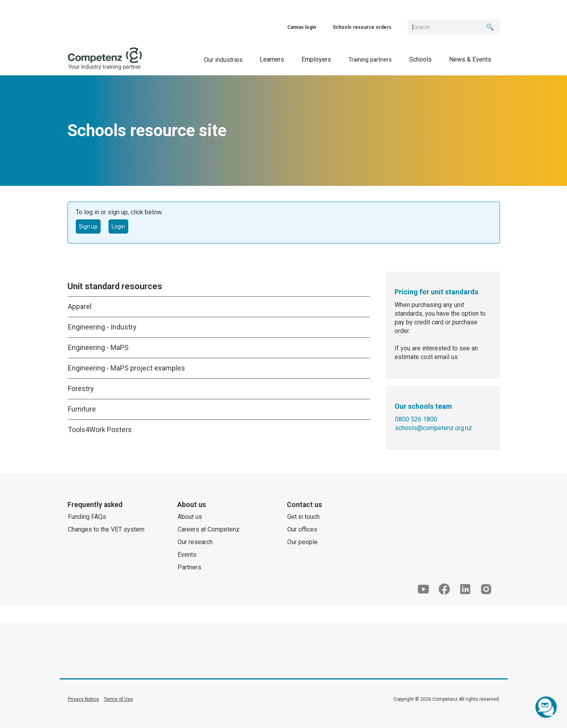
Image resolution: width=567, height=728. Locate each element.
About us (190, 517)
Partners (189, 567)
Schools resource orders (362, 27)
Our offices (302, 529)
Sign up (88, 226)
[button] (272, 59)
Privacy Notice (83, 699)
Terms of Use (118, 699)
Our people (302, 542)
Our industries (223, 60)
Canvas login (302, 27)
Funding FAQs (87, 517)
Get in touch (303, 517)
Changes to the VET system (106, 529)
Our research (195, 542)
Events (187, 555)
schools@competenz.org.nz (433, 428)
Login (118, 226)
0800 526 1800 (416, 419)
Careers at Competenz (209, 529)
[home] (105, 59)
